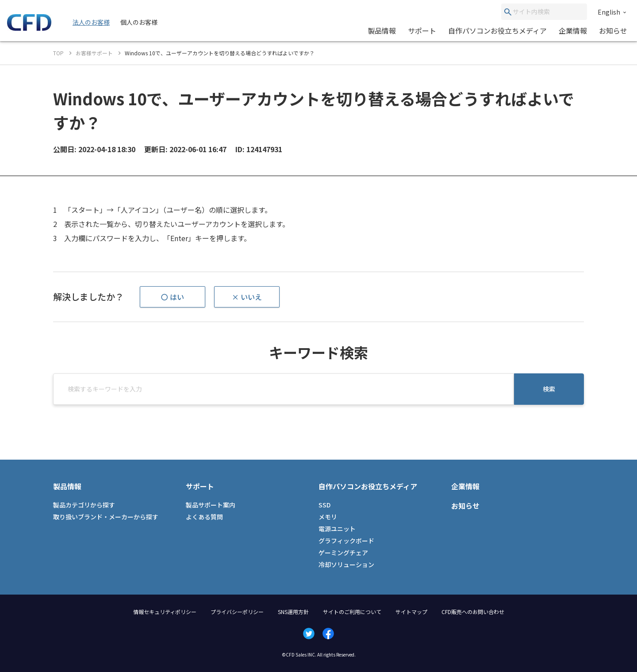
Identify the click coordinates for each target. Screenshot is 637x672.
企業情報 (573, 31)
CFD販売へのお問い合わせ (473, 612)
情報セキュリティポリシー (165, 612)
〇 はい (173, 297)
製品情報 (382, 31)
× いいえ (247, 297)
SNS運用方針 (293, 612)
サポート (422, 31)
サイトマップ (411, 612)
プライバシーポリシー (237, 612)
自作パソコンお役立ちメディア (497, 31)
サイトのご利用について (352, 612)
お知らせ (613, 31)
